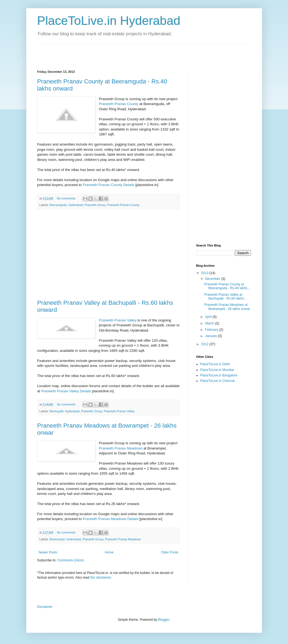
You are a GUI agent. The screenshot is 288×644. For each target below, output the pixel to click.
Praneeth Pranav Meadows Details (111, 519)
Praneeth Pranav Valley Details (66, 391)
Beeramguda (58, 205)
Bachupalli (56, 411)
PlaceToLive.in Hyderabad (109, 21)
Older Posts (170, 552)
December (213, 279)
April (209, 317)
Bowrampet (57, 539)
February (212, 330)
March (210, 323)
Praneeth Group (95, 205)
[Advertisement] (101, 53)
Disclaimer (45, 607)
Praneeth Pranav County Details (109, 185)
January (211, 336)
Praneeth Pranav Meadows (121, 448)
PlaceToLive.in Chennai (217, 381)
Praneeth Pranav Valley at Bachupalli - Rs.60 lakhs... (225, 297)
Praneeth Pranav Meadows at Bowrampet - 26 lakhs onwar (227, 307)
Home (109, 552)
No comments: (67, 198)
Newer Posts (48, 552)
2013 (205, 273)
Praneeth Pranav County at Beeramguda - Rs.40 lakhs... (227, 286)
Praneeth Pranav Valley (118, 320)
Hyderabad (75, 205)
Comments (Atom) (71, 560)
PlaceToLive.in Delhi (215, 364)
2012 (205, 344)
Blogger (164, 620)
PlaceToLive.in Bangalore (219, 375)
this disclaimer (100, 578)
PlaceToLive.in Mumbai (217, 370)
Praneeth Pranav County (119, 104)
